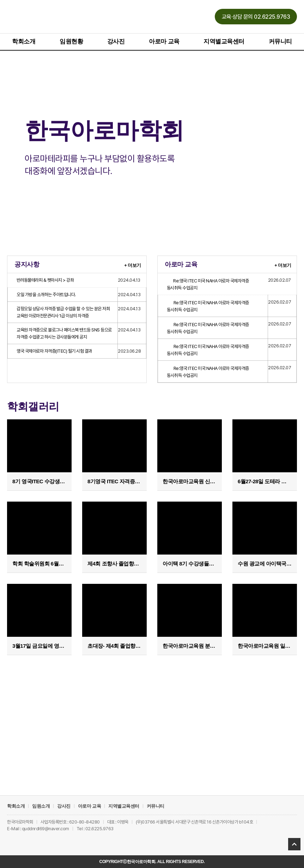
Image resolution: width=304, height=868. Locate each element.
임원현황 (71, 41)
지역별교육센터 (224, 41)
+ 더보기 (133, 265)
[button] (256, 17)
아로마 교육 (164, 41)
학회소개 (24, 41)
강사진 (116, 41)
